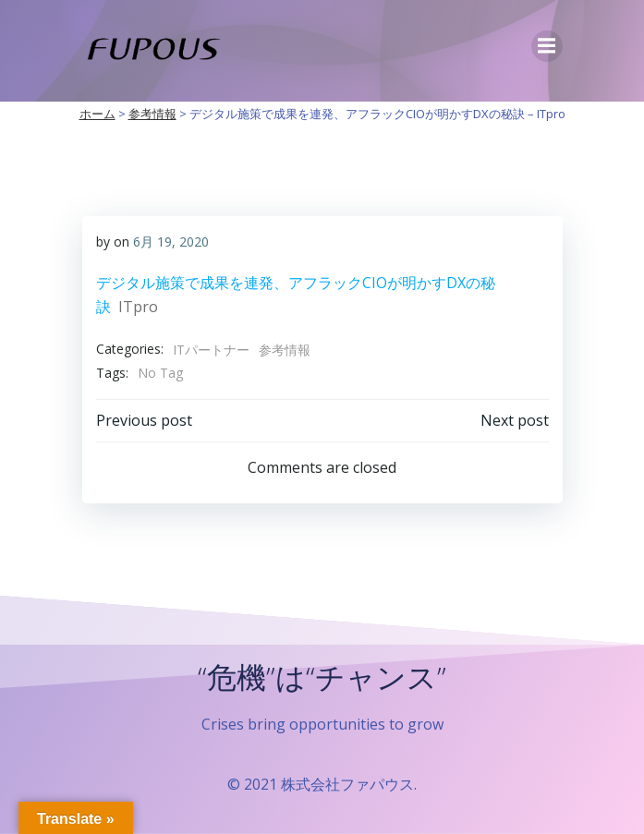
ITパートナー (211, 350)
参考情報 (285, 350)
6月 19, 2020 (171, 242)
